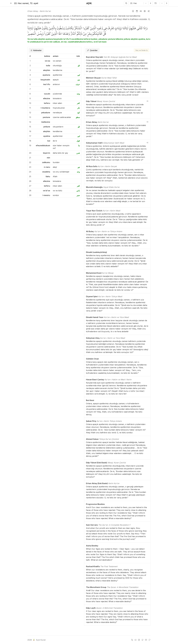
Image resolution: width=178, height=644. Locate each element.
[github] (143, 640)
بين (79, 80)
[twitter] (132, 640)
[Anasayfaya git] (89, 3)
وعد (78, 172)
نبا (79, 145)
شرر (78, 153)
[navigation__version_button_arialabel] (147, 101)
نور (79, 167)
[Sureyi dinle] (141, 11)
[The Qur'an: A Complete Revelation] (130, 525)
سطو (78, 117)
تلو (79, 66)
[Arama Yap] (126, 3)
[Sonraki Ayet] (167, 3)
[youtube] (136, 640)
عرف (78, 84)
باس (78, 191)
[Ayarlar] (145, 11)
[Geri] (11, 3)
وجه (78, 94)
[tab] (36, 50)
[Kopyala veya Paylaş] (149, 11)
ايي (79, 75)
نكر (79, 108)
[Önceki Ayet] (151, 3)
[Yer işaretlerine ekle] (133, 11)
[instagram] (139, 640)
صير (78, 195)
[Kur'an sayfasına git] (137, 11)
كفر (78, 103)
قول (78, 141)
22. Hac (21, 3)
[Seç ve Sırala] (142, 50)
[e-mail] (146, 640)
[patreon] (150, 640)
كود (78, 113)
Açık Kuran (39, 640)
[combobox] (131, 3)
